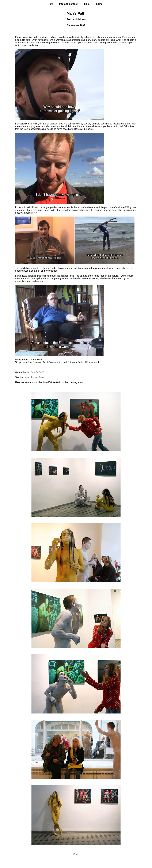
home (99, 4)
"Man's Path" (37, 372)
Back (76, 854)
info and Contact (68, 4)
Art (51, 4)
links (87, 4)
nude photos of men (35, 377)
